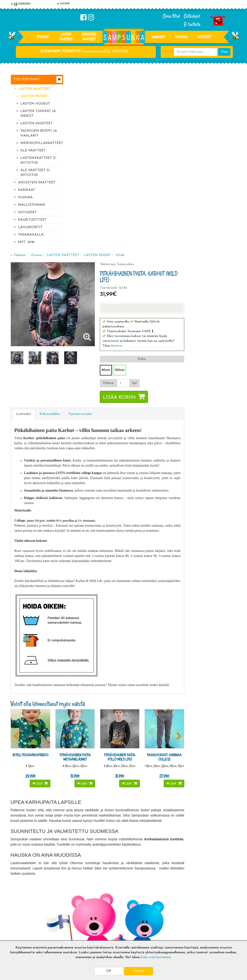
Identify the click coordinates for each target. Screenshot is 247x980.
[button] (208, 155)
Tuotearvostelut (138, 238)
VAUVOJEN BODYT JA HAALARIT (39, 133)
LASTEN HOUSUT (35, 104)
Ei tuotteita (192, 24)
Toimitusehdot (68, 911)
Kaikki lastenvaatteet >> (205, 877)
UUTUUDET (27, 212)
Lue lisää (166, 837)
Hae (224, 52)
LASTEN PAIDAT (34, 96)
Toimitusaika (67, 904)
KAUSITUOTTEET (32, 220)
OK (109, 971)
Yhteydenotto (22, 926)
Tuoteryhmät (27, 79)
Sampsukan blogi (116, 919)
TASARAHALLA (31, 235)
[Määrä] (177, 207)
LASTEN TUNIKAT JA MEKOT (38, 114)
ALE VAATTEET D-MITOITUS (35, 173)
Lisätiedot (81, 238)
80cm (161, 194)
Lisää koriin (174, 221)
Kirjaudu (110, 904)
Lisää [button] (94, 606)
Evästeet (18, 904)
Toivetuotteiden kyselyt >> (206, 872)
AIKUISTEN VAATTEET (89, 37)
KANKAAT (158, 37)
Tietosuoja (19, 911)
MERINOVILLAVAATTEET (41, 143)
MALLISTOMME (32, 205)
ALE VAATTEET (33, 151)
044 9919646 (203, 838)
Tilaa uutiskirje (85, 872)
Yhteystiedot (21, 919)
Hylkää (138, 971)
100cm (174, 194)
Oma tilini (171, 16)
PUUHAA (181, 37)
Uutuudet (204, 37)
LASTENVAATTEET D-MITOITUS (39, 160)
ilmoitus (172, 169)
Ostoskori (192, 16)
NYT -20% (26, 242)
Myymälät (19, 933)
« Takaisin (76, 79)
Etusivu (43, 37)
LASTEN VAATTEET (66, 37)
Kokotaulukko (108, 238)
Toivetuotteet (68, 919)
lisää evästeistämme (156, 957)
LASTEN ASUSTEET (37, 123)
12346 (178, 79)
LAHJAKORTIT (30, 227)
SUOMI (63, 4)
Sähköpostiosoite (84, 852)
